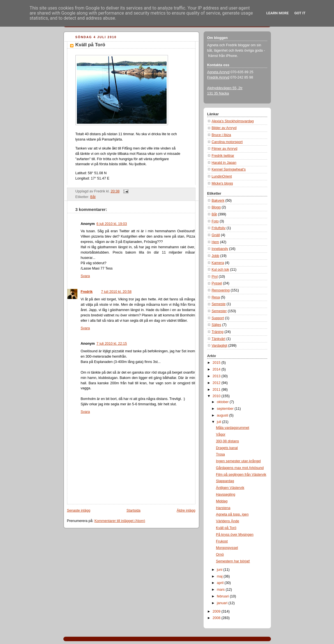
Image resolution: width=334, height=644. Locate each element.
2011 (217, 390)
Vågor (221, 434)
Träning (218, 332)
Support (218, 318)
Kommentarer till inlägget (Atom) (120, 521)
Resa (216, 297)
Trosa (220, 454)
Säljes (216, 325)
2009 (217, 611)
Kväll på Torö (90, 45)
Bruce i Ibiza (221, 135)
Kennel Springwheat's (229, 169)
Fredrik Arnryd (218, 77)
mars (221, 590)
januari (223, 603)
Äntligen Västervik (230, 488)
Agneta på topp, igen (232, 514)
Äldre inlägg (186, 510)
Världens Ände (228, 521)
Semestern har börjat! (233, 561)
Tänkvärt (219, 339)
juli (219, 422)
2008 (217, 618)
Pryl (215, 277)
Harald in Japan (224, 163)
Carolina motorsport (227, 142)
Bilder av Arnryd (224, 128)
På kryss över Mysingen (235, 535)
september (226, 409)
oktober (223, 402)
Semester (219, 311)
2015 (217, 363)
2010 (217, 396)
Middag (222, 501)
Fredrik (87, 292)
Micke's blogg (222, 183)
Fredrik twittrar (223, 156)
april (221, 583)
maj (220, 576)
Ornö (220, 555)
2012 (217, 383)
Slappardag (225, 481)
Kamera (218, 263)
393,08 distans (227, 441)
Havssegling (226, 495)
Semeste (219, 304)
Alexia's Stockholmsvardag (233, 121)
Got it (300, 13)
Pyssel (217, 283)
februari (223, 596)
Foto (215, 221)
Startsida (133, 510)
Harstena (223, 508)
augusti (223, 415)
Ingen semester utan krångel (238, 461)
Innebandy (220, 249)
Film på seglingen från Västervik (241, 475)
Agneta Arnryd (218, 72)
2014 (217, 369)
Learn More (278, 13)
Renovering (221, 290)
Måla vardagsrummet (232, 428)
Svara (85, 276)
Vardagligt (220, 346)
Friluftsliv (219, 228)
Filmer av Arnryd (225, 149)
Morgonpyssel (227, 548)
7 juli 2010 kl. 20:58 (116, 292)
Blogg (216, 207)
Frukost (222, 541)
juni (220, 570)
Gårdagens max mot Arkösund (240, 468)
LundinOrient (222, 176)
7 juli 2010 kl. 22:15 (112, 344)
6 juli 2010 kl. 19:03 (112, 224)
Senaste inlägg (79, 510)
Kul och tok (220, 270)
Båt (93, 197)
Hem (216, 242)
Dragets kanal (227, 448)
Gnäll (216, 235)
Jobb (216, 256)
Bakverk (218, 201)
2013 (217, 376)
